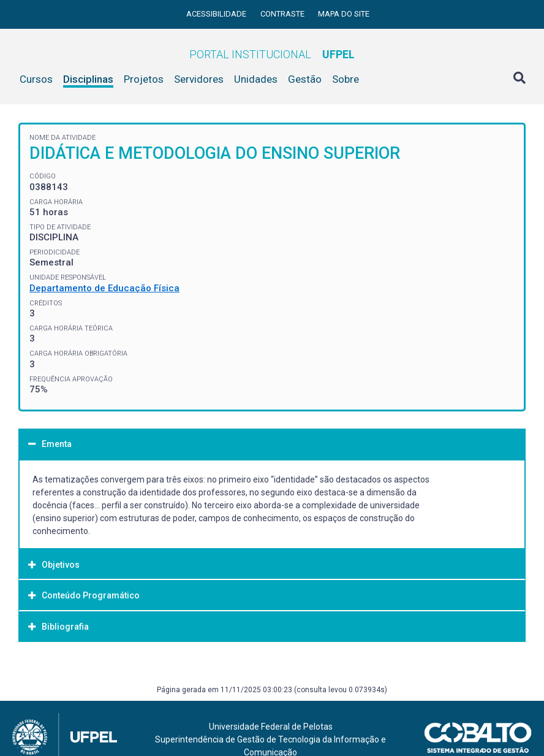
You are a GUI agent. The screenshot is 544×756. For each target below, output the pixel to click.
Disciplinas (88, 79)
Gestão (305, 79)
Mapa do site (344, 14)
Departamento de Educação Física (104, 288)
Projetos (144, 79)
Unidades (256, 79)
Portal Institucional (272, 54)
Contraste (283, 14)
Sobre (346, 79)
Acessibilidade (217, 14)
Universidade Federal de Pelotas (271, 727)
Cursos (36, 79)
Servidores (199, 79)
